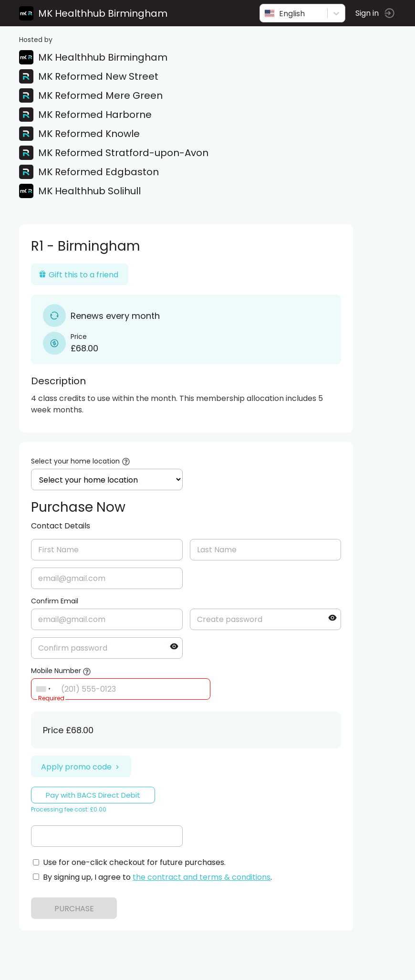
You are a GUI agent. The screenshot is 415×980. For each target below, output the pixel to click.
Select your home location (75, 461)
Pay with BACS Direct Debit (93, 795)
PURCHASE (74, 909)
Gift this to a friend (78, 275)
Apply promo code (81, 767)
